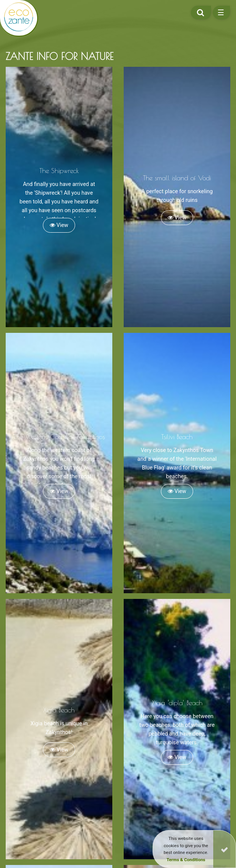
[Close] (224, 849)
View (59, 225)
